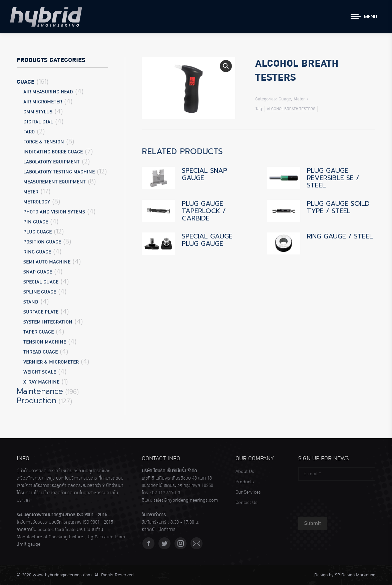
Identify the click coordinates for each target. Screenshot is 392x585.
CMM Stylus (38, 112)
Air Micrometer (43, 102)
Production (37, 401)
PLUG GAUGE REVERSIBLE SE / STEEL (333, 178)
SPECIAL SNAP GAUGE (205, 174)
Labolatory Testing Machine (59, 172)
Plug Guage (38, 232)
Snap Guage (38, 272)
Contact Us (246, 503)
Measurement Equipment (55, 182)
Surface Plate (41, 312)
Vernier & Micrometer (51, 362)
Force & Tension (44, 142)
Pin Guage (36, 222)
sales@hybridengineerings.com (186, 500)
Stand (31, 302)
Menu (370, 17)
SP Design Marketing (355, 575)
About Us (245, 472)
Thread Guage (41, 352)
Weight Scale (40, 372)
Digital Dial (38, 122)
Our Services (248, 492)
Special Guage (41, 282)
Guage (285, 99)
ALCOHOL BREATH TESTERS (291, 109)
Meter (299, 99)
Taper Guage (39, 332)
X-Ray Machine (41, 382)
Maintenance (40, 392)
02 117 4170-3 (166, 493)
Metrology (37, 202)
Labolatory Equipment (52, 162)
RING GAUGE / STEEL (340, 236)
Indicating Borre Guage (53, 152)
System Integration (48, 322)
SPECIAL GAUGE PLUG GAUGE (207, 240)
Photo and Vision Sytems (54, 212)
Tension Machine (45, 342)
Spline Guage (40, 292)
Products (245, 482)
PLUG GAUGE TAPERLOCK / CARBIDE (204, 211)
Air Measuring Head (48, 92)
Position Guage (42, 242)
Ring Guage (37, 252)
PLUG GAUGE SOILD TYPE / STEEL (338, 207)
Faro (29, 132)
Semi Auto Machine (47, 262)
